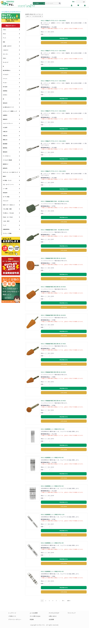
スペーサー (6, 54)
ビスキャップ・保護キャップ (10, 111)
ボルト (5, 34)
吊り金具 (5, 87)
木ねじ (5, 58)
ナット (5, 38)
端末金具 (5, 103)
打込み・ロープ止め (8, 217)
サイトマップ (72, 613)
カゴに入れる (64, 43)
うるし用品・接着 (7, 209)
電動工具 (5, 140)
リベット (5, 79)
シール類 (5, 189)
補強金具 (5, 119)
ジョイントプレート (8, 123)
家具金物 (5, 193)
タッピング (6, 62)
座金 (4, 42)
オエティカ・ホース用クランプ (10, 172)
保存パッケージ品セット (9, 205)
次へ (63, 601)
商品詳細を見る (64, 38)
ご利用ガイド (12, 616)
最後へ (69, 601)
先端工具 (7, 12)
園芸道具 (5, 152)
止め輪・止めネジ (7, 46)
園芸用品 (5, 148)
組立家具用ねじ (7, 70)
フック (5, 225)
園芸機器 (5, 144)
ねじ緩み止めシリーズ (8, 107)
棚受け (5, 176)
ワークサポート (7, 156)
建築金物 (5, 168)
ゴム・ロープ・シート (8, 184)
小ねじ (5, 30)
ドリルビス (6, 74)
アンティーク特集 (7, 233)
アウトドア (6, 201)
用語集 (32, 619)
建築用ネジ (6, 164)
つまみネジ (6, 50)
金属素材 (5, 115)
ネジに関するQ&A (35, 616)
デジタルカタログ (54, 613)
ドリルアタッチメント (15, 12)
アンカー (5, 83)
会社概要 (51, 619)
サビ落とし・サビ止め (8, 213)
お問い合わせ (53, 616)
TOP (3, 12)
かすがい (5, 95)
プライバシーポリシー (15, 619)
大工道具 (5, 127)
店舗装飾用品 (6, 229)
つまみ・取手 (6, 221)
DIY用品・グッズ (7, 180)
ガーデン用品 (6, 197)
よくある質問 (34, 613)
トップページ (12, 613)
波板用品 (5, 91)
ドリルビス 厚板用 (7, 160)
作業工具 (5, 132)
